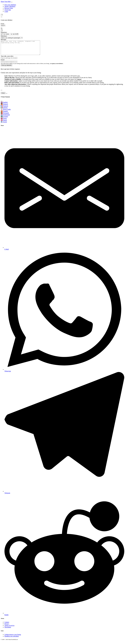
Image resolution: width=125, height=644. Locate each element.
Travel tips (8, 10)
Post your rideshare (10, 5)
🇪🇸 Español (4, 114)
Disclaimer (8, 630)
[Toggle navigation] (12, 2)
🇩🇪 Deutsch (4, 107)
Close (3, 96)
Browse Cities (9, 8)
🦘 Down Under (6, 112)
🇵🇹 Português (5, 116)
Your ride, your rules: (7, 59)
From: (3, 24)
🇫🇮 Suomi (4, 125)
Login (6, 11)
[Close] (1, 93)
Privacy (7, 627)
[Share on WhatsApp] (64, 314)
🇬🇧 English (4, 105)
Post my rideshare (6, 68)
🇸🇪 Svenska (4, 119)
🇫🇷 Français (4, 109)
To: (2, 29)
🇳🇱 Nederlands (5, 118)
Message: (4, 40)
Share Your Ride (6, 2)
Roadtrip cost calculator (12, 639)
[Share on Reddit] (64, 558)
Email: (3, 63)
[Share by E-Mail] (64, 192)
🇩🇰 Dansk (4, 123)
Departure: (4, 32)
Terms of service (9, 629)
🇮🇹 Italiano (4, 111)
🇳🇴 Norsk (4, 121)
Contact (7, 625)
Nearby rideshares (10, 6)
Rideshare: (4, 36)
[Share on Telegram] (64, 436)
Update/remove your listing (13, 638)
